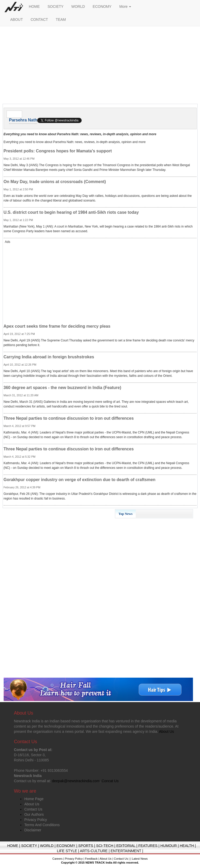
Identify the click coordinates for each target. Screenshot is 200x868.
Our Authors (34, 814)
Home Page (34, 799)
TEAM (61, 20)
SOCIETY (56, 7)
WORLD (78, 7)
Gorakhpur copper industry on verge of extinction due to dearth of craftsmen (80, 480)
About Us (32, 804)
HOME (34, 7)
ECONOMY (102, 7)
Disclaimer (33, 830)
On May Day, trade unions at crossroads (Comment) (55, 182)
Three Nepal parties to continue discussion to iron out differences (69, 418)
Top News (126, 514)
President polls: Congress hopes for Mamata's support (58, 151)
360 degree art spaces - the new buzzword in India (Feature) (63, 388)
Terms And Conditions (42, 825)
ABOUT (17, 20)
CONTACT (39, 20)
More (125, 7)
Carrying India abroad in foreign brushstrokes (49, 357)
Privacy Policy (36, 820)
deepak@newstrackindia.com (76, 781)
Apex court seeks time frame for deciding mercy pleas (57, 326)
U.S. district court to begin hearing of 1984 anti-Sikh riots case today (71, 212)
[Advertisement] (100, 66)
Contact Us (33, 809)
